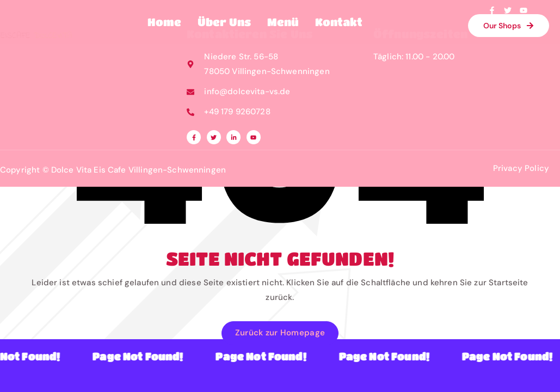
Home (164, 22)
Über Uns (224, 22)
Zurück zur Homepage (280, 333)
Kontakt (339, 22)
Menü (283, 22)
